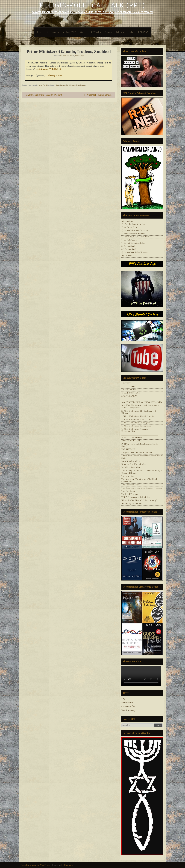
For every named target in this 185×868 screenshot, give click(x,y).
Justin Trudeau (81, 85)
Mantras (55, 32)
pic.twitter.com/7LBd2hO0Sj (49, 69)
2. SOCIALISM (128, 386)
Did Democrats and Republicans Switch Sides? (140, 445)
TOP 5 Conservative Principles (136, 497)
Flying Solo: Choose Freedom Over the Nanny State (142, 457)
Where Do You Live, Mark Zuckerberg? (139, 500)
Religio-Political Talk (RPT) (92, 5)
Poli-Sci (45, 85)
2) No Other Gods (129, 227)
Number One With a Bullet (134, 464)
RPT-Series (96, 32)
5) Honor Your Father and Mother (136, 237)
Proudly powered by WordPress (35, 865)
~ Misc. (131, 32)
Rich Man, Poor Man (131, 467)
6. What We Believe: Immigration (136, 426)
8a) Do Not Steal (129, 249)
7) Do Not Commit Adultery (134, 243)
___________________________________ (140, 399)
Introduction (127, 221)
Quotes (83, 32)
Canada (63, 85)
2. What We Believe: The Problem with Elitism (139, 412)
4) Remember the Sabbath (133, 234)
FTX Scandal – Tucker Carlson (99, 95)
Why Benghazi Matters (132, 503)
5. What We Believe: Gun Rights (136, 423)
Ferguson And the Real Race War (137, 452)
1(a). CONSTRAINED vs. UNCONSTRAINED (142, 402)
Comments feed (129, 706)
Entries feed (127, 703)
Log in (124, 699)
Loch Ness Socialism (131, 461)
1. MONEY (126, 383)
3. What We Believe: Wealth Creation (138, 416)
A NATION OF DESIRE (132, 438)
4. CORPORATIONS (131, 393)
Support (108, 32)
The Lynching (128, 476)
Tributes (120, 32)
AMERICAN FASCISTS (132, 441)
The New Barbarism (131, 485)
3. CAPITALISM (129, 390)
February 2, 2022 (55, 75)
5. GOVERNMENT (130, 396)
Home (39, 32)
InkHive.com (67, 865)
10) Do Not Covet (129, 256)
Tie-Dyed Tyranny (130, 494)
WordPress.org (128, 710)
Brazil (58, 85)
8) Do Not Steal (128, 246)
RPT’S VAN (143, 32)
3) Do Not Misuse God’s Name (135, 230)
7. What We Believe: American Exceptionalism (135, 430)
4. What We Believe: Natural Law (136, 419)
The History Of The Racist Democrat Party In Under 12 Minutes (142, 472)
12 (47, 32)
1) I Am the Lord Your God (133, 224)
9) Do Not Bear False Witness (135, 252)
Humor (40, 85)
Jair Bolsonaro (71, 85)
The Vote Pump (128, 491)
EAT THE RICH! (129, 449)
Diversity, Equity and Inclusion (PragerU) (43, 95)
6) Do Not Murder (129, 240)
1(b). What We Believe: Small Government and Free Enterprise (140, 407)
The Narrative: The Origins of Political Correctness (139, 480)
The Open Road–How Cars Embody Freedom (142, 488)
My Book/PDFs (70, 32)
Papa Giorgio (80, 56)
